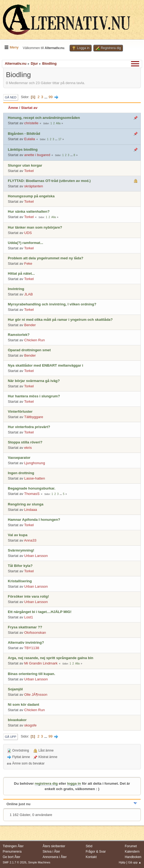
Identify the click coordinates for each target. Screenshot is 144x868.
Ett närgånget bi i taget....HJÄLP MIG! (40, 612)
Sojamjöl (15, 689)
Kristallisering (20, 581)
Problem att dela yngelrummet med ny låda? (46, 258)
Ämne (13, 108)
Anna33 (30, 540)
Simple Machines (39, 862)
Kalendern (132, 852)
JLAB (29, 294)
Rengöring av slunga (26, 504)
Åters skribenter (54, 846)
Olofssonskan (35, 633)
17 (60, 139)
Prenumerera (12, 852)
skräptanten (34, 186)
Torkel (29, 171)
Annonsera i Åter (55, 857)
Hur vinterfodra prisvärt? (29, 427)
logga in (74, 783)
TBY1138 (32, 648)
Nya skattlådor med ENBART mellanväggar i (45, 365)
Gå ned (11, 97)
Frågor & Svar (96, 852)
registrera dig (46, 783)
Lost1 (29, 617)
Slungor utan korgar (25, 165)
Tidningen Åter (13, 846)
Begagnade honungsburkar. (32, 488)
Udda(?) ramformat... (25, 243)
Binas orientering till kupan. (32, 674)
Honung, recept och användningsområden (44, 118)
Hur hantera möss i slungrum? (34, 396)
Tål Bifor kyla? (20, 566)
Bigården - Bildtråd (24, 134)
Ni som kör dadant (23, 705)
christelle (31, 123)
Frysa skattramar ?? (25, 627)
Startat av (29, 108)
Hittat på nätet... (21, 273)
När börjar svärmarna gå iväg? (34, 381)
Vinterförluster (20, 411)
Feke (28, 263)
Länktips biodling (23, 149)
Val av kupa (18, 535)
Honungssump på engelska (31, 196)
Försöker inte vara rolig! (28, 596)
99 (51, 97)
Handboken (133, 857)
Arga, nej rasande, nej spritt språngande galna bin (51, 658)
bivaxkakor (17, 720)
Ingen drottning (21, 473)
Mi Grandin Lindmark (41, 663)
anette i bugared (37, 155)
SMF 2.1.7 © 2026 (15, 862)
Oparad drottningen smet (29, 350)
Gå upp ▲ (135, 862)
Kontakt (91, 857)
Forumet (131, 846)
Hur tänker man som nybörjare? (35, 227)
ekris (28, 448)
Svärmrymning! (21, 550)
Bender (30, 325)
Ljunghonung (35, 463)
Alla (58, 123)
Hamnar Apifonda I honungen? (34, 520)
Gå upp (11, 737)
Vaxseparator (19, 458)
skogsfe (30, 725)
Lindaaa (31, 510)
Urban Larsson (36, 556)
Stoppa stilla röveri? (25, 442)
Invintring (16, 289)
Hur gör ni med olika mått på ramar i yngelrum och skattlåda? (60, 320)
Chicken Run (35, 340)
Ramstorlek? (19, 335)
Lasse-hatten (35, 478)
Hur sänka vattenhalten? (29, 211)
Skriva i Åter (51, 852)
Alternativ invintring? (26, 643)
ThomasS (32, 494)
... (47, 97)
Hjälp (122, 862)
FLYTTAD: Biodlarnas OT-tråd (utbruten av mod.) (49, 181)
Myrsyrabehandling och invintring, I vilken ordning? (52, 304)
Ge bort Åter (11, 857)
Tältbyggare (34, 417)
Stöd (89, 846)
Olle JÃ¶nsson (36, 695)
